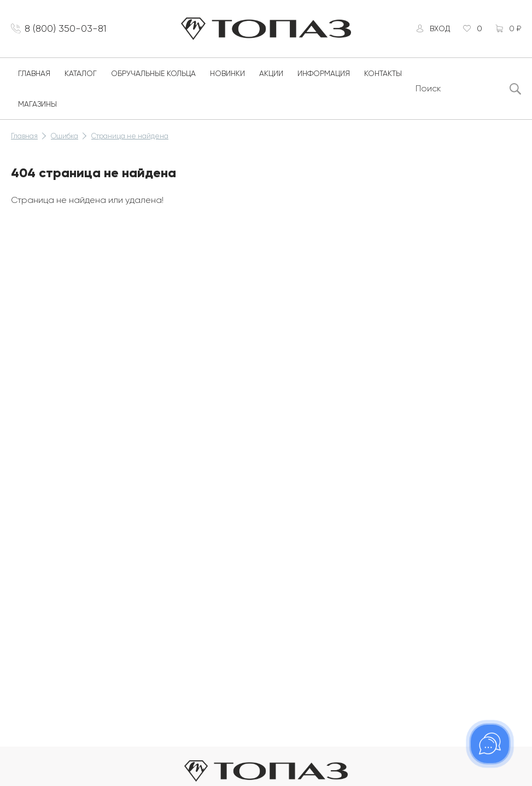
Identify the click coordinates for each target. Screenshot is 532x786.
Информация (324, 73)
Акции (271, 73)
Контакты (383, 73)
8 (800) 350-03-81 (66, 28)
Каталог (81, 73)
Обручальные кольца (153, 73)
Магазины (37, 104)
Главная (34, 73)
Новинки (227, 73)
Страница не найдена (130, 136)
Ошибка (65, 136)
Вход (440, 28)
